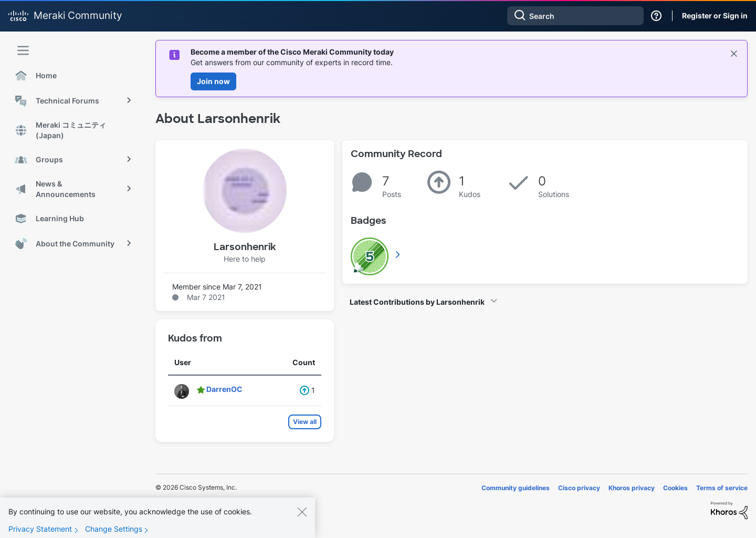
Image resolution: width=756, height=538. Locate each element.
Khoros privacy (632, 488)
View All (398, 254)
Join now (213, 81)
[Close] (302, 520)
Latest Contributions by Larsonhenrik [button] (417, 302)
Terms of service (722, 488)
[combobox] (575, 16)
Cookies (675, 488)
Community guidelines (516, 488)
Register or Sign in (715, 15)
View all (305, 422)
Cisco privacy (579, 488)
